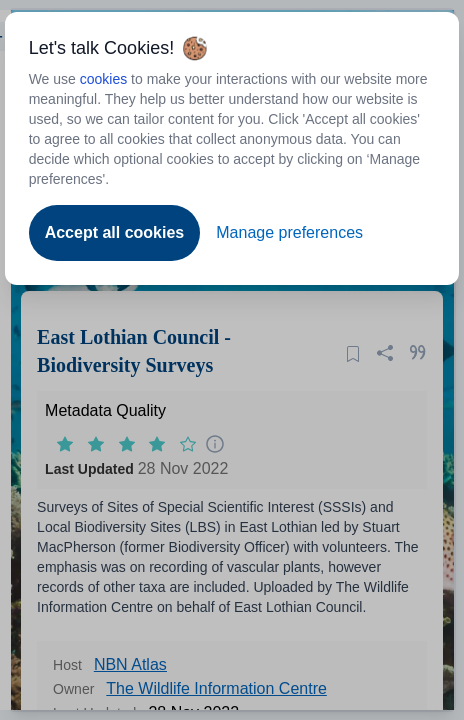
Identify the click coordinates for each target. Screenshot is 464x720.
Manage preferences (289, 232)
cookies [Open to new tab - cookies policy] (103, 79)
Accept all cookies (115, 232)
